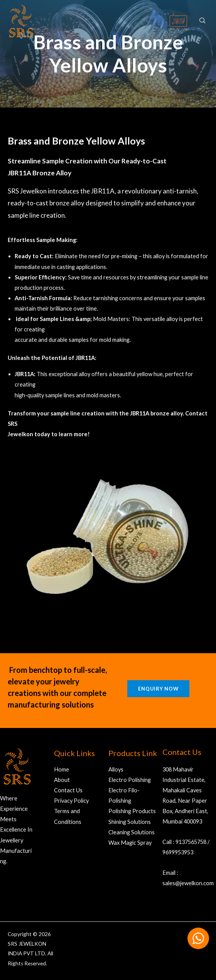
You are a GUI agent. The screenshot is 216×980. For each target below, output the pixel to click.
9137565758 (191, 842)
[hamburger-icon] (178, 21)
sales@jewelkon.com (188, 883)
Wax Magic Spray (130, 843)
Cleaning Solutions (132, 832)
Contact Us (68, 790)
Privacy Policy (71, 801)
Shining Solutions (130, 822)
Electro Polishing (130, 780)
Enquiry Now (158, 689)
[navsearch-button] (202, 21)
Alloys (116, 769)
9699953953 (178, 852)
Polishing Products (132, 811)
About (62, 780)
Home (62, 769)
